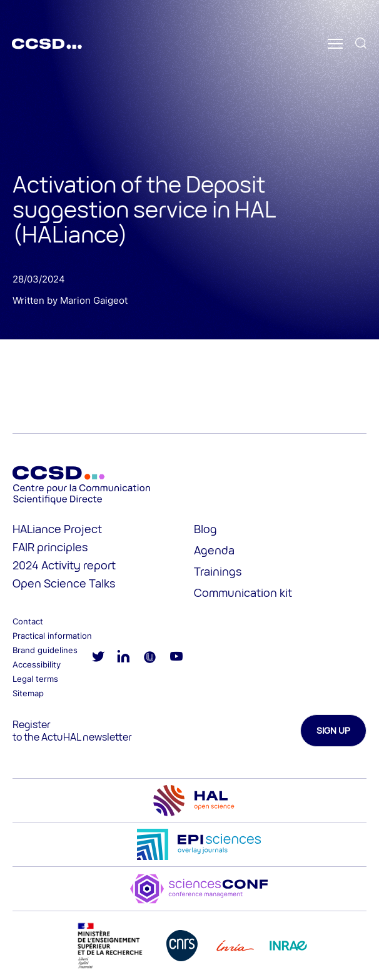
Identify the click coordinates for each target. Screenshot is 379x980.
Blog (205, 529)
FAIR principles (50, 547)
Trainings (218, 571)
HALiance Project (57, 529)
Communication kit (243, 592)
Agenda (214, 550)
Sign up (333, 730)
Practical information (52, 636)
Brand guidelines (45, 650)
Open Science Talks (64, 583)
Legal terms (35, 679)
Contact (28, 621)
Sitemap (28, 693)
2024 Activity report (64, 565)
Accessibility (37, 664)
